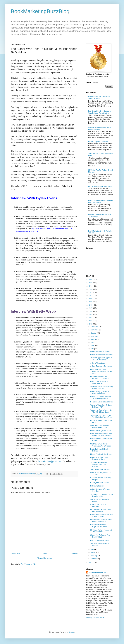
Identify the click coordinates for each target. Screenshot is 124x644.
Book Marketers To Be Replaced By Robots (99, 526)
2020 (91, 299)
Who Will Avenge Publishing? (101, 352)
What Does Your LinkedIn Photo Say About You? (99, 426)
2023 (91, 289)
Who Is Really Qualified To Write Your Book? (100, 393)
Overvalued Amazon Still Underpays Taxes (99, 458)
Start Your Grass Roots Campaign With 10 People (101, 445)
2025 (91, 283)
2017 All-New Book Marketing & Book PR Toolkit (100, 128)
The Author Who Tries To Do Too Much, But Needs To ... (101, 416)
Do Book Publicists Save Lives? (102, 402)
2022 (91, 292)
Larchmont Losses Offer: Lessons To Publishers (99, 377)
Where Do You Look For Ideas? (102, 355)
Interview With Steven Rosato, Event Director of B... (101, 521)
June (93, 346)
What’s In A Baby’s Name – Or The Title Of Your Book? (101, 411)
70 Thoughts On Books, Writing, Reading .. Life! (102, 495)
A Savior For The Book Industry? (98, 505)
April (93, 549)
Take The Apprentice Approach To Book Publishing (101, 359)
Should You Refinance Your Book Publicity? (100, 536)
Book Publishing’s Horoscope (101, 431)
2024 (91, 286)
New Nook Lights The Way (100, 540)
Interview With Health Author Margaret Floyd (100, 511)
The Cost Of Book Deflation (100, 469)
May (92, 349)
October (94, 333)
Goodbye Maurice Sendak (100, 483)
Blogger (72, 632)
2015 (91, 315)
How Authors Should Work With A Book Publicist (102, 516)
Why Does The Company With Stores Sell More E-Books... (101, 435)
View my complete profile (95, 618)
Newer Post (16, 554)
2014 (91, 318)
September (95, 336)
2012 (91, 324)
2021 (91, 295)
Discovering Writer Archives (98, 142)
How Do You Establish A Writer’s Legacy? (99, 382)
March (93, 552)
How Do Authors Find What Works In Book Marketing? (101, 201)
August (93, 339)
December (95, 327)
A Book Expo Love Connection (101, 366)
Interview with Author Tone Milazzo (101, 186)
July (92, 342)
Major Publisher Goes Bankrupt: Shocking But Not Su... (101, 371)
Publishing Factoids (97, 486)
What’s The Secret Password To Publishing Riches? (101, 398)
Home (45, 554)
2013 (91, 321)
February (94, 556)
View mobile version (45, 558)
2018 (91, 305)
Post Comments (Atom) (29, 564)
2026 (91, 280)
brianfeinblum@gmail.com (50, 461)
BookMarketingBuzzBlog (40, 11)
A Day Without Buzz (97, 363)
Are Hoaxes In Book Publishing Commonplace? (101, 388)
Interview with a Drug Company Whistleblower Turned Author (100, 112)
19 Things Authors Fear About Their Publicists (101, 531)
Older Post (74, 554)
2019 (91, 302)
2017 (91, 308)
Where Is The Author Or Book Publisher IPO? (101, 406)
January (94, 559)
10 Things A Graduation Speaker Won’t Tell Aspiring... (99, 464)
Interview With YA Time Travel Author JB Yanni (99, 98)
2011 (91, 563)
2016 (91, 311)
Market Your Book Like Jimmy (101, 454)
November (95, 330)
